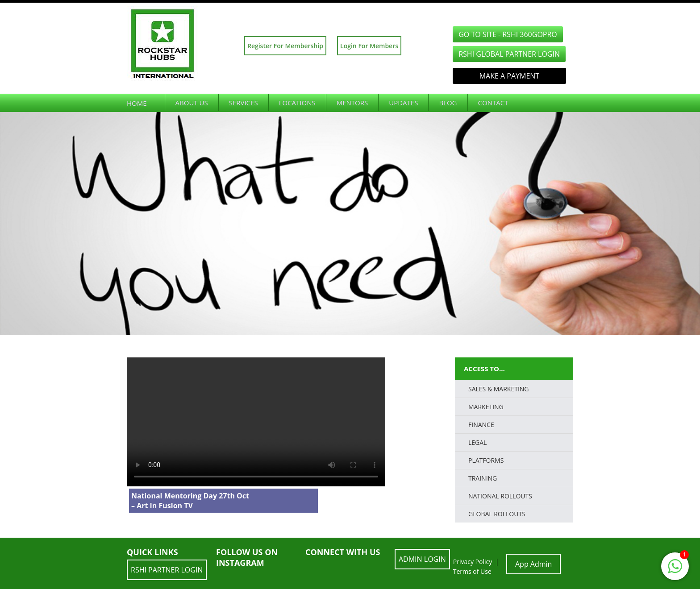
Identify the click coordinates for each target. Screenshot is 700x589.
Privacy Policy (473, 562)
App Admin (533, 564)
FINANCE (481, 425)
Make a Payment (509, 76)
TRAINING (483, 478)
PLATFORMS (486, 460)
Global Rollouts (497, 514)
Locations (297, 103)
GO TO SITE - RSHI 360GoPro (508, 34)
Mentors (352, 103)
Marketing (486, 407)
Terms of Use (472, 571)
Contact (493, 103)
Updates (403, 103)
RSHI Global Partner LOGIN (509, 54)
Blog (448, 103)
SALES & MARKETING (499, 389)
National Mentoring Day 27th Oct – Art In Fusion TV (190, 501)
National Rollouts (500, 496)
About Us (192, 103)
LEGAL (477, 442)
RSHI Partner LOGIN (167, 570)
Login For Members (369, 46)
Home (137, 103)
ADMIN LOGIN (422, 559)
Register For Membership (285, 46)
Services (244, 103)
